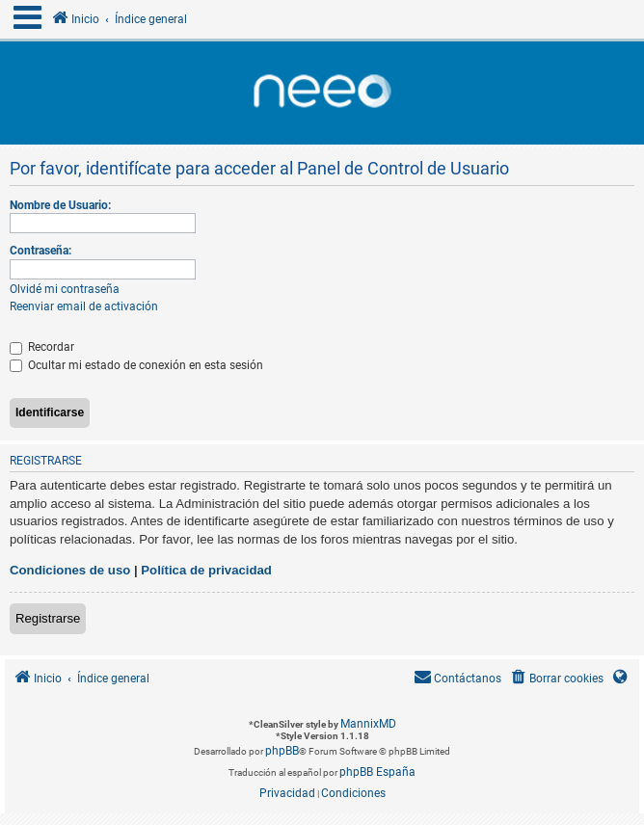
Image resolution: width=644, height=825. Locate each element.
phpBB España (377, 772)
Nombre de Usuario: (60, 205)
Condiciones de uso (70, 570)
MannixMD (368, 724)
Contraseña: (40, 251)
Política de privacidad (206, 570)
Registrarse (48, 618)
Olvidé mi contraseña (65, 289)
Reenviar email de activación (84, 306)
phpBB (282, 751)
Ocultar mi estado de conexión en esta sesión (136, 365)
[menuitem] (556, 679)
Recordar (42, 347)
